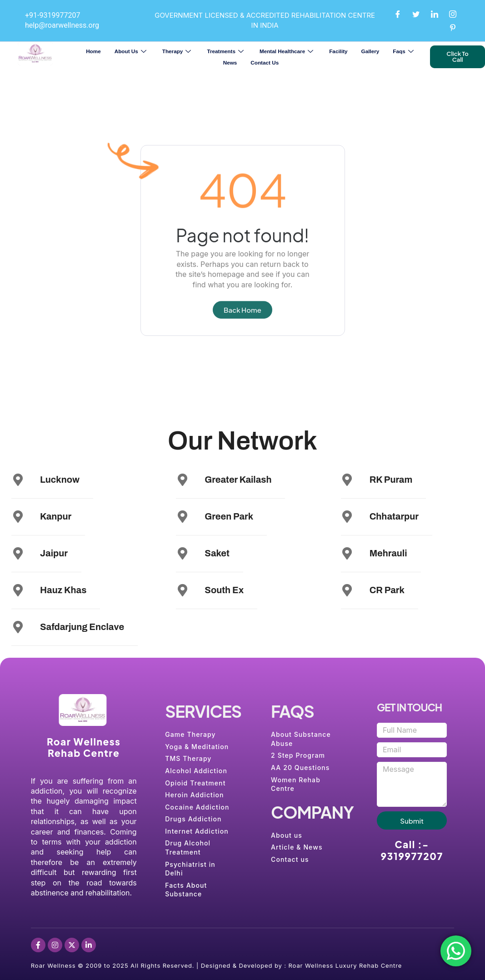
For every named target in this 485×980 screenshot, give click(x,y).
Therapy (178, 51)
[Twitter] (416, 14)
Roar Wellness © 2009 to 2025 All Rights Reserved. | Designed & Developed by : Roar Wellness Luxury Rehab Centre (217, 965)
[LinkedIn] (435, 14)
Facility (338, 51)
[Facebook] (398, 14)
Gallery (370, 51)
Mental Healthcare (287, 51)
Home (93, 51)
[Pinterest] (453, 27)
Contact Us (265, 62)
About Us (132, 51)
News (230, 62)
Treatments (226, 51)
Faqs (404, 51)
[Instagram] (453, 14)
